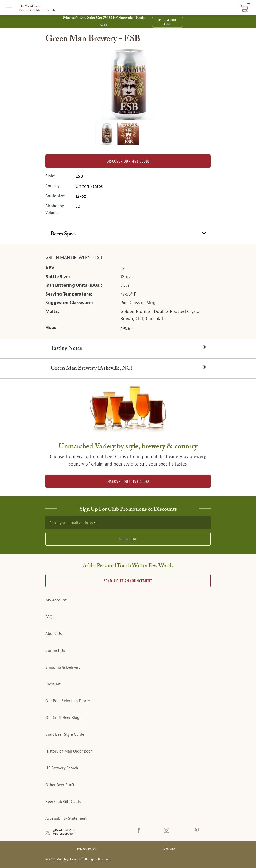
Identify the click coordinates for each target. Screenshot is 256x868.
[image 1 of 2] (107, 135)
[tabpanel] (128, 291)
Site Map (169, 849)
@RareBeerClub (63, 834)
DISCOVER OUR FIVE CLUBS (128, 482)
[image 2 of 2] (128, 135)
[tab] (128, 234)
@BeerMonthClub (64, 830)
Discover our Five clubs (128, 162)
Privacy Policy (87, 849)
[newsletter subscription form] (128, 523)
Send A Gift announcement (128, 581)
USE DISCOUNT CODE (167, 22)
